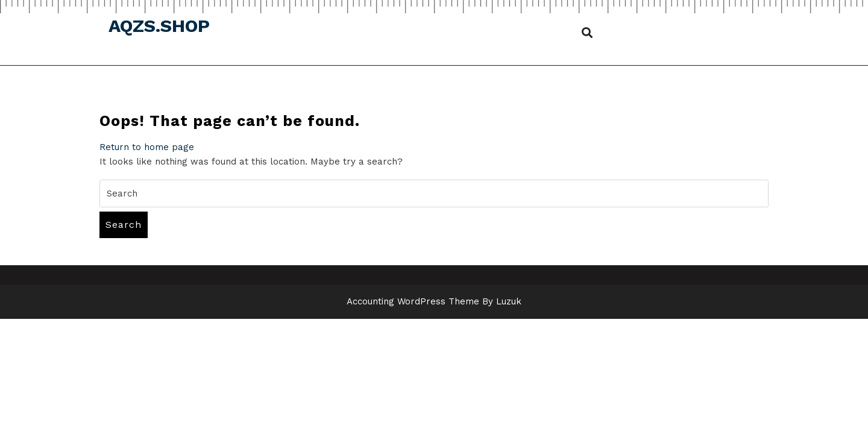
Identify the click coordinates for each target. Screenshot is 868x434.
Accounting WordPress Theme (413, 301)
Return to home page (147, 147)
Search (124, 225)
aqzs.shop (159, 26)
